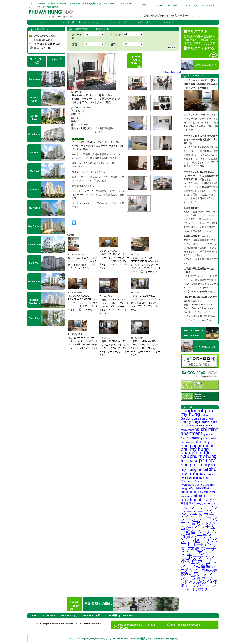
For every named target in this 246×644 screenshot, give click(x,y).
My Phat (34, 171)
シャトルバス (168, 22)
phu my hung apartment (197, 444)
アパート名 (77, 36)
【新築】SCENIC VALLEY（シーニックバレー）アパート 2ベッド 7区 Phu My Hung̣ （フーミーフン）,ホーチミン (114, 348)
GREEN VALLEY (204, 426)
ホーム (161, 6)
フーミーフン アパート (200, 513)
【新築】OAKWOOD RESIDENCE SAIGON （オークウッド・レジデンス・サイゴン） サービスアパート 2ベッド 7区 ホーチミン (83, 303)
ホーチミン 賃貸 (197, 575)
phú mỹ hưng (199, 471)
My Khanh (207, 434)
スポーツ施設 (144, 22)
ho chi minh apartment (200, 431)
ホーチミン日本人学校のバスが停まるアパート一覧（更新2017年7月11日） (201, 140)
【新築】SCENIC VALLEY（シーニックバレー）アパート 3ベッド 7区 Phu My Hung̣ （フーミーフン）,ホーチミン (114, 261)
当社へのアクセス (43, 48)
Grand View (187, 426)
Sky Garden (197, 488)
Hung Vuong (35, 245)
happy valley (187, 430)
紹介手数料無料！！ (194, 208)
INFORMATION (196, 75)
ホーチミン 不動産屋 (199, 563)
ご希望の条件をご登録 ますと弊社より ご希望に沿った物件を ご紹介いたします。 (201, 40)
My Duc (35, 153)
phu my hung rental (198, 467)
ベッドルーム (116, 36)
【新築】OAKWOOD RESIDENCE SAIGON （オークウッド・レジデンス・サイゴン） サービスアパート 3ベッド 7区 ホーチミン (146, 265)
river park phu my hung (195, 478)
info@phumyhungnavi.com (47, 44)
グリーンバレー (201, 504)
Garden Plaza (208, 422)
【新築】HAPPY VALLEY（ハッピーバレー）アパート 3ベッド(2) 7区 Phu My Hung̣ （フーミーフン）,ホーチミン (146, 348)
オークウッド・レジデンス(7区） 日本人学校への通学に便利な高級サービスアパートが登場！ (202, 84)
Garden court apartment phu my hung (197, 420)
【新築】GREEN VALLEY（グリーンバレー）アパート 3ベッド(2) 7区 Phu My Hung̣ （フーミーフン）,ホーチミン (146, 303)
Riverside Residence (194, 481)
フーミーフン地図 (118, 22)
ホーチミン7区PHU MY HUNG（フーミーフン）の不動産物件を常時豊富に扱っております (201, 176)
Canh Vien (205, 415)
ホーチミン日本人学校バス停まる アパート (199, 582)
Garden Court (34, 99)
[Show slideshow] (172, 72)
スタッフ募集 (208, 6)
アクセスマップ (189, 6)
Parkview (190, 442)
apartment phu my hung (197, 412)
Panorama (193, 438)
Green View (34, 282)
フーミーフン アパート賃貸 (199, 519)
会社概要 (173, 6)
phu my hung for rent (198, 463)
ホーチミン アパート (199, 552)
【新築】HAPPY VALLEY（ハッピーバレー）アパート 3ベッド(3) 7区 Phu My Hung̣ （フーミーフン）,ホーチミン (115, 307)
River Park (207, 474)
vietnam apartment (193, 497)
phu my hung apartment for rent (195, 453)
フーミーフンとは (92, 22)
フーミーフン (204, 507)
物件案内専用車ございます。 (199, 236)
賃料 (113, 44)
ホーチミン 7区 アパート (199, 540)
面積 (74, 44)
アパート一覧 (68, 22)
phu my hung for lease (199, 458)
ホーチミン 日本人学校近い (199, 570)
